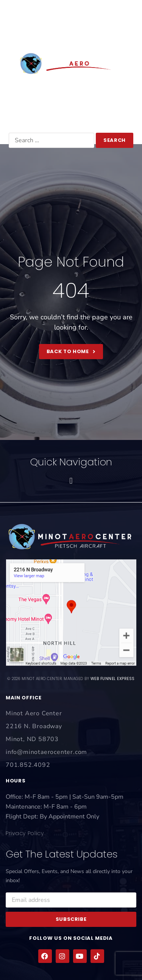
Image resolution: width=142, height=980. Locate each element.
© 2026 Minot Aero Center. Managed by (71, 679)
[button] (71, 20)
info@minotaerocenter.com (71, 119)
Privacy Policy (25, 833)
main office (23, 698)
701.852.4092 (71, 107)
